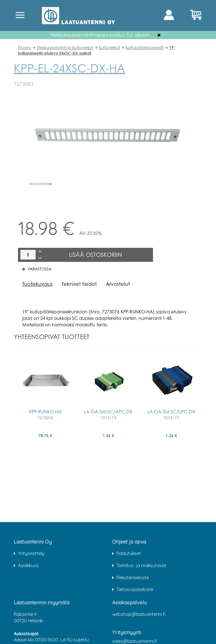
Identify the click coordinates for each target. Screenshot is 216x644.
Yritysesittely (31, 553)
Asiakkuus (28, 565)
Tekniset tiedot (79, 284)
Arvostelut (118, 284)
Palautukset (129, 553)
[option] (40, 184)
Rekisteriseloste (133, 578)
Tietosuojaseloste (135, 589)
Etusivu (25, 47)
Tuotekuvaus (37, 284)
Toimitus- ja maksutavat (141, 565)
